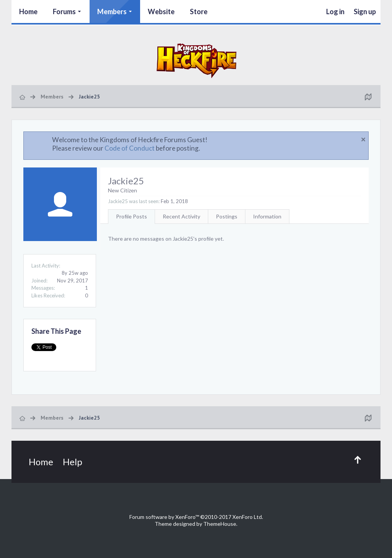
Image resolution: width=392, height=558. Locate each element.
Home (28, 11)
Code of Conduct (130, 148)
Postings (227, 216)
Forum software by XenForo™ (196, 517)
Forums (64, 11)
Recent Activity (181, 216)
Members (112, 11)
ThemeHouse (220, 524)
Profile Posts (131, 216)
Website (161, 11)
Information (267, 216)
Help (73, 462)
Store (199, 11)
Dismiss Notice (363, 139)
